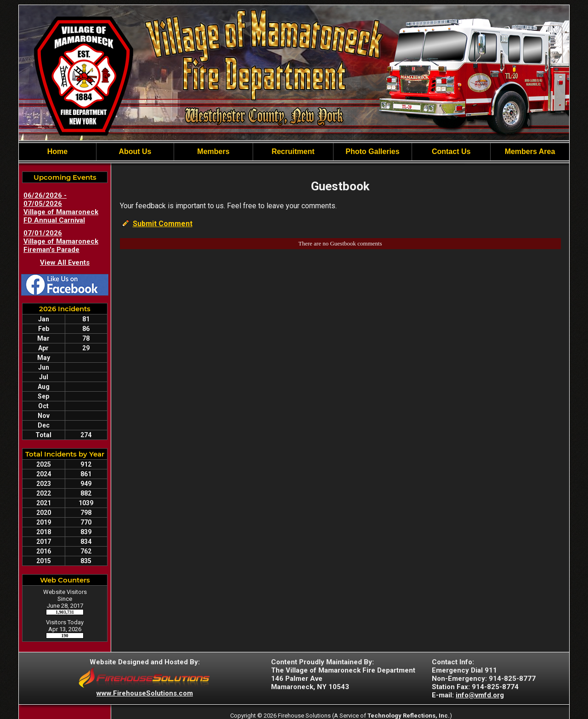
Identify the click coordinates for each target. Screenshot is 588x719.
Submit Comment (163, 224)
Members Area (530, 151)
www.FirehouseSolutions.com (145, 693)
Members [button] (213, 151)
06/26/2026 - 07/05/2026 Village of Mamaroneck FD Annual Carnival (61, 208)
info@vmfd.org (480, 695)
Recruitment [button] (293, 151)
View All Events (65, 262)
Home (57, 151)
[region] (294, 152)
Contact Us (451, 151)
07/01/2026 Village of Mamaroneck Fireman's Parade (61, 241)
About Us (135, 151)
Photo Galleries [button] (372, 151)
